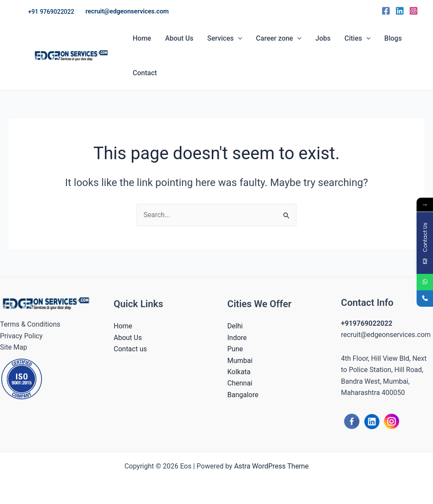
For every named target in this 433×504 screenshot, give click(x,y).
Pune (235, 349)
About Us (179, 38)
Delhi (235, 326)
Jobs (323, 38)
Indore (237, 338)
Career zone (279, 39)
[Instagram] (414, 11)
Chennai (240, 383)
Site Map (14, 347)
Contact (145, 73)
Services (225, 39)
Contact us (130, 349)
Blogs (393, 38)
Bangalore (243, 395)
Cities (357, 39)
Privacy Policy (21, 336)
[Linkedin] (400, 11)
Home (142, 38)
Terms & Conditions (30, 324)
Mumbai (240, 361)
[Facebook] (386, 11)
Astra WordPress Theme (271, 466)
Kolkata (239, 372)
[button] (51, 12)
